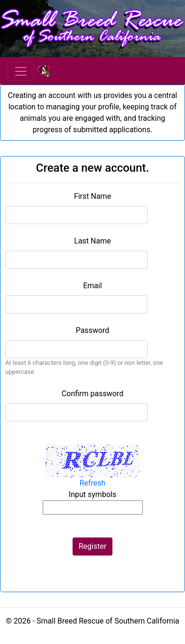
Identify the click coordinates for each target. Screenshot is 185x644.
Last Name (92, 241)
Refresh (93, 483)
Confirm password (92, 394)
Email (92, 286)
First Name (92, 196)
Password (93, 330)
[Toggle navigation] (21, 71)
